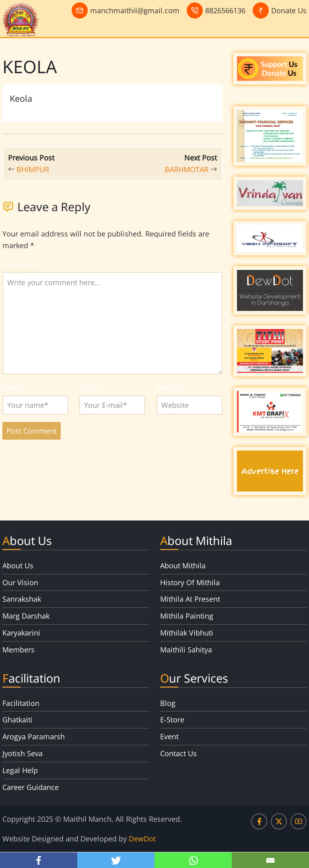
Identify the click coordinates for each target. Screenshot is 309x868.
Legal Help (20, 770)
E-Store (172, 720)
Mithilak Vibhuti (187, 633)
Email (92, 387)
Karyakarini (21, 633)
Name (16, 387)
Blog (168, 703)
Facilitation (21, 703)
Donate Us (289, 10)
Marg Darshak (26, 616)
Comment (22, 264)
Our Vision (20, 582)
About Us (18, 566)
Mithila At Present (190, 599)
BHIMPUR (33, 169)
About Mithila (183, 566)
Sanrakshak (22, 599)
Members (19, 650)
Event (169, 736)
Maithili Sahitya (186, 650)
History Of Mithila (190, 582)
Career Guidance (31, 787)
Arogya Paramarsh (34, 736)
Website (170, 387)
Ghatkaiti (18, 720)
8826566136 (225, 10)
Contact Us (178, 753)
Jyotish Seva (23, 753)
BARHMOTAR (186, 169)
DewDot (142, 839)
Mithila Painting (187, 616)
